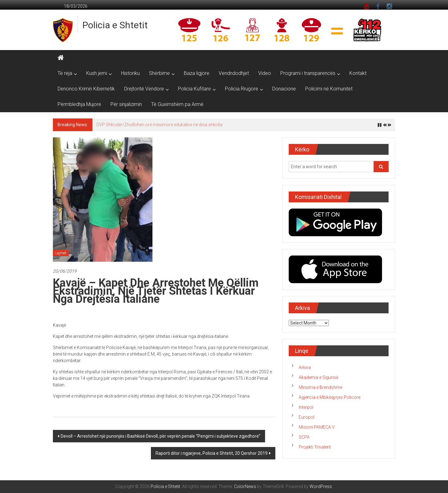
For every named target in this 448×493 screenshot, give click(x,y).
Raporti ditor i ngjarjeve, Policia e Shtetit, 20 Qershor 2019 (212, 453)
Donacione (284, 89)
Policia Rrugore (242, 89)
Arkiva (305, 367)
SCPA (304, 437)
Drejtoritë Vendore (144, 89)
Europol (306, 417)
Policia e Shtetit (115, 25)
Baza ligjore (197, 73)
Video (265, 73)
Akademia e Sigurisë (318, 377)
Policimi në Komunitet (329, 89)
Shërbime (159, 73)
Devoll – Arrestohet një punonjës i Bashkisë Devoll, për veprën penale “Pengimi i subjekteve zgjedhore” (161, 436)
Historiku (130, 73)
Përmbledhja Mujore (79, 104)
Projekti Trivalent (315, 447)
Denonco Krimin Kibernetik (86, 89)
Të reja (65, 73)
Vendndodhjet (234, 73)
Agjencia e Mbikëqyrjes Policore (329, 397)
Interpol (306, 407)
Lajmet (61, 253)
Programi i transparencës (308, 73)
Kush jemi (97, 73)
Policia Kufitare (194, 89)
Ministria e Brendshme (320, 387)
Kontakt (358, 73)
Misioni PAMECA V (317, 427)
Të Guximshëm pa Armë (177, 104)
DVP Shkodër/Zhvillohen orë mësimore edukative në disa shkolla (159, 125)
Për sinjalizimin (126, 104)
